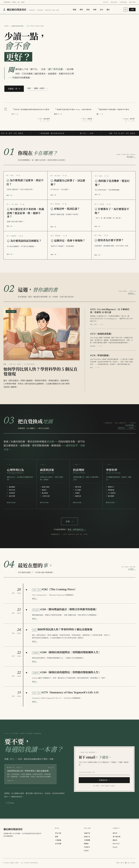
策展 (95, 10)
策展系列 (87, 837)
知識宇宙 (87, 833)
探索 (88, 10)
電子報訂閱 (117, 837)
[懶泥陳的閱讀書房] (31, 10)
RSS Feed (116, 844)
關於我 (115, 833)
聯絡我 (115, 840)
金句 (101, 10)
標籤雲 (86, 844)
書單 (81, 10)
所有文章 (58, 833)
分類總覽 (87, 840)
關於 (108, 10)
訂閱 (132, 10)
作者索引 (87, 847)
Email (115, 847)
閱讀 (74, 10)
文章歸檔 (58, 840)
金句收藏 (58, 844)
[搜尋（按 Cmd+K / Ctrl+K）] (126, 10)
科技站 (86, 850)
